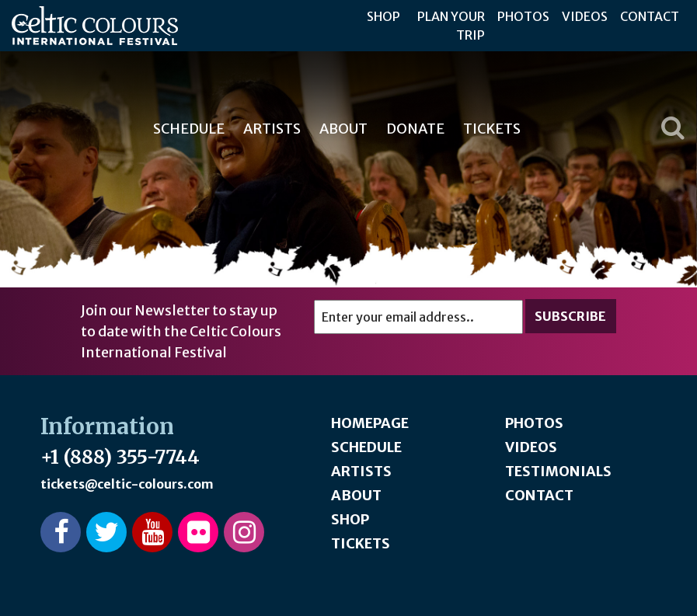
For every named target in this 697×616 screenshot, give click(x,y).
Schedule (189, 129)
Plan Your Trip (451, 26)
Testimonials (558, 471)
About (343, 129)
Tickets (492, 129)
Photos (523, 16)
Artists (272, 129)
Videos (585, 16)
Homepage (370, 423)
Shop (383, 16)
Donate (415, 129)
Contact (650, 16)
